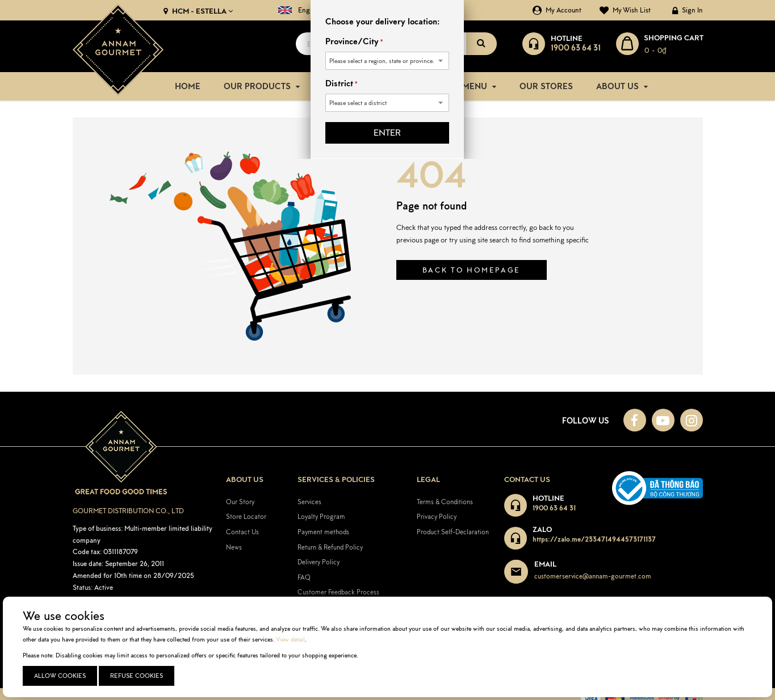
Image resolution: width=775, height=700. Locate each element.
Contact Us (242, 531)
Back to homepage (472, 269)
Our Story (240, 500)
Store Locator (246, 516)
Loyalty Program (321, 516)
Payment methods (323, 531)
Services (309, 500)
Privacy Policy (437, 516)
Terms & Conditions (445, 500)
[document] (389, 647)
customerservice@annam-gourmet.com (593, 575)
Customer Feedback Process (338, 591)
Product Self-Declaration (453, 531)
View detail (290, 639)
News (234, 546)
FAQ (304, 576)
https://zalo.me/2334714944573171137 (594, 538)
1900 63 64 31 (554, 507)
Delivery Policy (319, 561)
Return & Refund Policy (330, 546)
